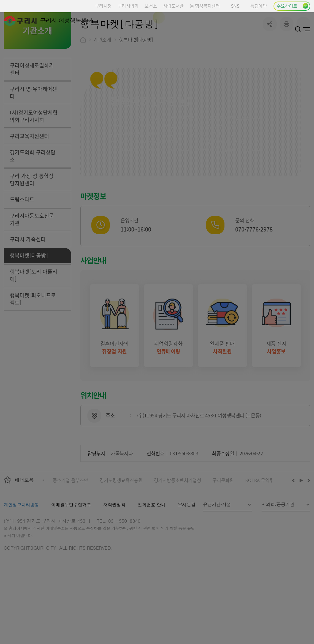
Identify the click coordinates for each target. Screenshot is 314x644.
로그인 (290, 29)
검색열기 (298, 29)
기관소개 (102, 86)
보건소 (151, 6)
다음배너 (308, 526)
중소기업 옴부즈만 (71, 526)
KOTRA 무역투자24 (264, 526)
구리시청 (103, 6)
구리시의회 (128, 6)
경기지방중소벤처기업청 (178, 526)
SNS (237, 6)
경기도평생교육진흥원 (121, 526)
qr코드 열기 (303, 70)
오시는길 (187, 551)
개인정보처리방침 (21, 551)
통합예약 (258, 6)
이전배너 (295, 526)
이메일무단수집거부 (71, 551)
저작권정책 (114, 551)
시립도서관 (173, 6)
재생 (301, 526)
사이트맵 (306, 29)
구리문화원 (223, 526)
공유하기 (270, 70)
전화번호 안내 (152, 551)
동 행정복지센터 (205, 6)
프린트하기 (287, 70)
